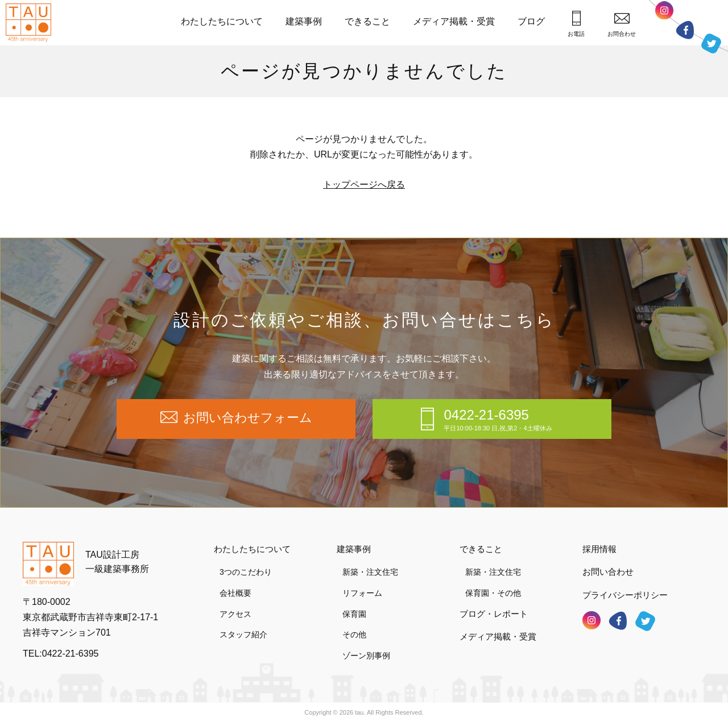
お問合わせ (622, 25)
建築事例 (304, 21)
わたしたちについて (222, 21)
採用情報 (599, 549)
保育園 (354, 614)
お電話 (576, 24)
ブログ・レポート (494, 614)
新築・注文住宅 (370, 572)
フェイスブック (685, 30)
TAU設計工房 (31, 23)
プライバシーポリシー (625, 595)
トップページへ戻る (364, 184)
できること (367, 21)
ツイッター (711, 41)
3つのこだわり (246, 572)
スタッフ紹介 (243, 634)
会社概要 (235, 593)
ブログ (531, 21)
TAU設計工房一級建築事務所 (117, 562)
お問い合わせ (608, 572)
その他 (354, 634)
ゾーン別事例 (366, 656)
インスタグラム (664, 14)
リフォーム (362, 593)
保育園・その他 (493, 593)
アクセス (235, 614)
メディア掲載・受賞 (454, 21)
